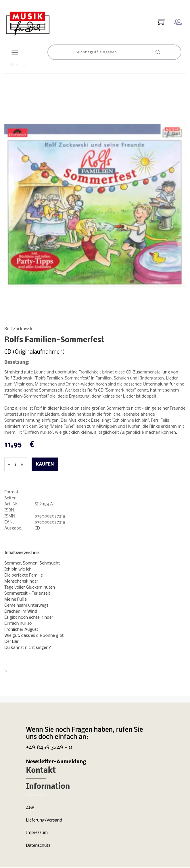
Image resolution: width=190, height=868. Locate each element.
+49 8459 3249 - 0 (49, 747)
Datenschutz (38, 846)
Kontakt (41, 771)
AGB (30, 808)
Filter (18, 65)
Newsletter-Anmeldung (56, 762)
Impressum (37, 833)
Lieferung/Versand (44, 820)
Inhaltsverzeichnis (22, 553)
